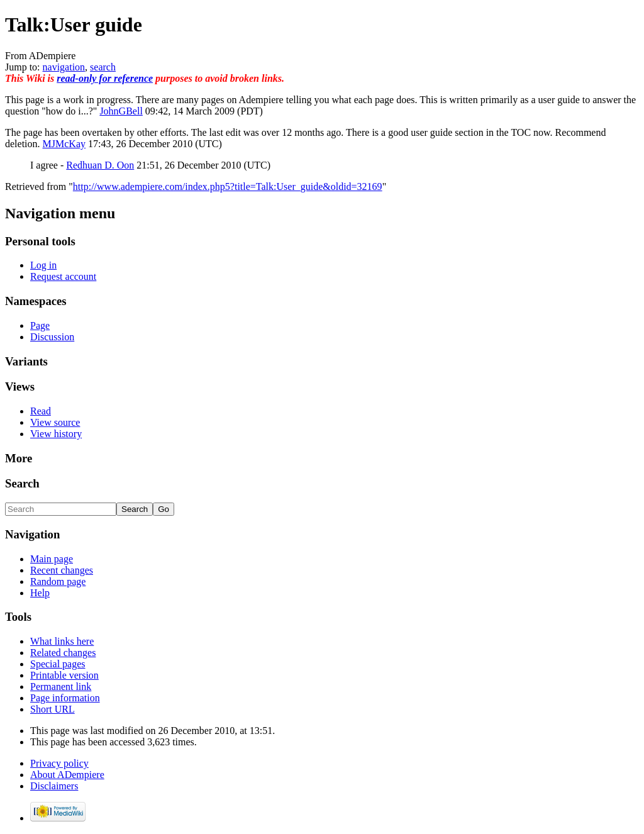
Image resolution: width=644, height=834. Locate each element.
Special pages (58, 664)
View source (55, 422)
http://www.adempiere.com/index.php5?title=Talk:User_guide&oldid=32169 (228, 186)
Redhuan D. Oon (100, 165)
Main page (52, 559)
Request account (63, 276)
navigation (64, 67)
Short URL (53, 709)
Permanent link (61, 687)
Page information (65, 698)
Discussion (52, 337)
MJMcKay (64, 144)
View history (56, 434)
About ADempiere (67, 775)
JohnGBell (121, 111)
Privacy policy (59, 763)
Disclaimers (54, 786)
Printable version (64, 675)
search (103, 67)
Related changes (63, 653)
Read (41, 411)
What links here (62, 641)
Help (40, 593)
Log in (43, 265)
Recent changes (62, 570)
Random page (58, 581)
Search (22, 483)
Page (40, 325)
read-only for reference (105, 78)
